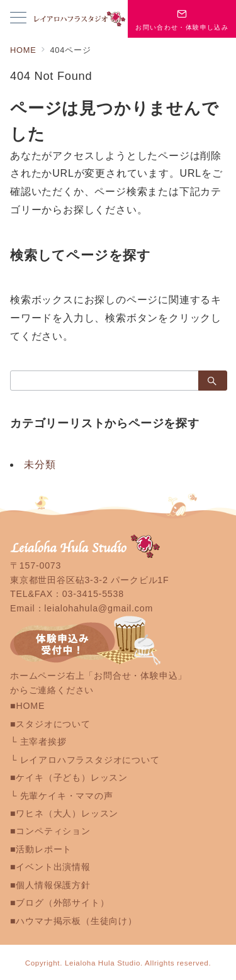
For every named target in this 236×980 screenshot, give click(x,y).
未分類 (40, 465)
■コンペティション (50, 831)
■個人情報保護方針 (50, 885)
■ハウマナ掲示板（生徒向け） (74, 921)
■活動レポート (41, 849)
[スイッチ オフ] (182, 19)
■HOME (27, 706)
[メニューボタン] (18, 19)
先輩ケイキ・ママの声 (67, 796)
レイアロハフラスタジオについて (90, 760)
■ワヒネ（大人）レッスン (64, 813)
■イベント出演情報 (50, 867)
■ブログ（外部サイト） (59, 903)
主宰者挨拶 (43, 742)
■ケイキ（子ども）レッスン (69, 777)
